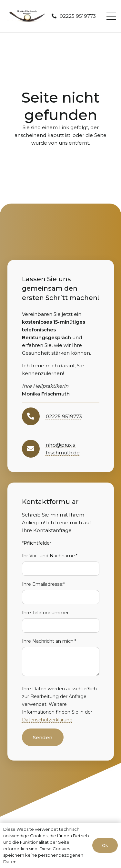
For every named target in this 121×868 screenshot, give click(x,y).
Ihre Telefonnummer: (46, 613)
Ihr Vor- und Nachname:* (50, 556)
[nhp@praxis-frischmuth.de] (34, 449)
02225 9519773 (64, 416)
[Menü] (111, 16)
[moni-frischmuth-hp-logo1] (27, 16)
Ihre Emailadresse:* (43, 584)
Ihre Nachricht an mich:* (49, 641)
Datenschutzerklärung (47, 720)
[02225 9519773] (34, 416)
